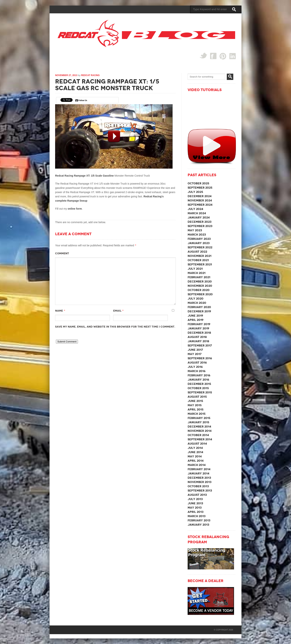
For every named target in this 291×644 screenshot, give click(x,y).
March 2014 (197, 465)
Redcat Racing (90, 75)
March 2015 (197, 414)
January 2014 (198, 473)
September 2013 (200, 491)
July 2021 (195, 269)
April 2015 (196, 409)
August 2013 (197, 495)
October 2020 (199, 290)
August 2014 (197, 444)
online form (75, 209)
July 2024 (195, 209)
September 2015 (200, 392)
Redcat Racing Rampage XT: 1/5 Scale (79, 176)
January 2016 (198, 380)
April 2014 (196, 461)
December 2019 (199, 311)
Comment (62, 253)
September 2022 (200, 247)
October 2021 (198, 260)
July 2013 (195, 499)
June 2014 (195, 452)
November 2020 (200, 286)
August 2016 (197, 363)
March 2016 (197, 371)
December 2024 (200, 196)
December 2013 (199, 478)
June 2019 (195, 316)
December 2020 (200, 281)
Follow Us (83, 100)
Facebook (213, 56)
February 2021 (199, 277)
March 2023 (197, 235)
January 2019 (198, 328)
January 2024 (199, 217)
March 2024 (197, 213)
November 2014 (200, 431)
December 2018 (199, 333)
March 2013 (197, 516)
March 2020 (197, 303)
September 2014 (200, 439)
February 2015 (199, 418)
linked (233, 56)
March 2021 (197, 273)
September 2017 (200, 345)
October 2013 (198, 486)
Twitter (203, 56)
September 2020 (200, 294)
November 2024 (200, 200)
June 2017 (195, 350)
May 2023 (195, 230)
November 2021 (200, 256)
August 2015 (197, 397)
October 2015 (198, 388)
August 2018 (197, 337)
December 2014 (199, 427)
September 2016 (200, 358)
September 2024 (200, 205)
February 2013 (199, 520)
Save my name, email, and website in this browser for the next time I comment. (115, 327)
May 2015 (195, 405)
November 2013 (200, 482)
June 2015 (195, 401)
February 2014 (199, 469)
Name (59, 311)
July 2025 (195, 192)
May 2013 (195, 508)
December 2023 (200, 222)
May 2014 (195, 456)
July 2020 (196, 299)
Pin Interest (223, 56)
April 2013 (196, 512)
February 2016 (199, 375)
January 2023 (199, 243)
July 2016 (195, 367)
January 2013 (198, 525)
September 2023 (200, 226)
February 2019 (199, 324)
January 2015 (198, 422)
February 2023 (199, 239)
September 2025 (200, 188)
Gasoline (109, 176)
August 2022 (197, 252)
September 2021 (200, 264)
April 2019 (196, 320)
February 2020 (199, 307)
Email (117, 311)
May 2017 (195, 354)
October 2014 (198, 435)
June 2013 (195, 503)
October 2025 (198, 183)
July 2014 (195, 448)
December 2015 (199, 384)
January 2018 (198, 341)
